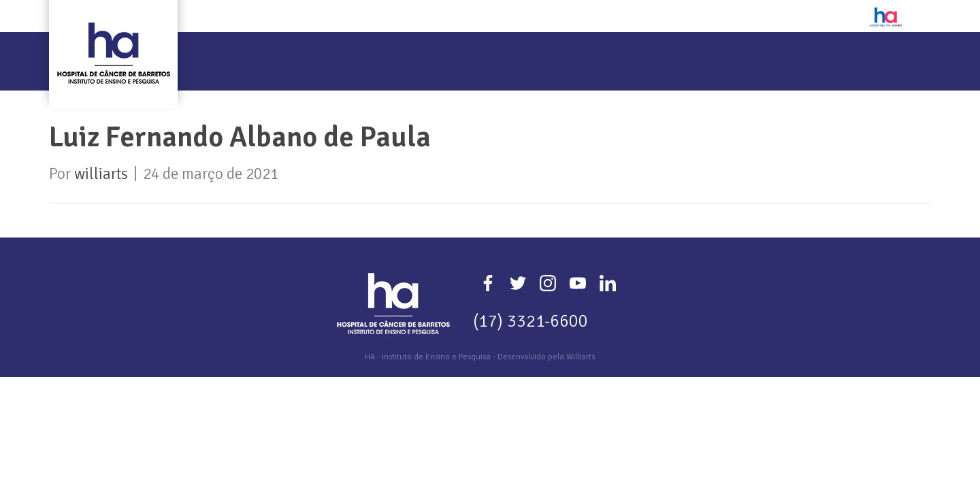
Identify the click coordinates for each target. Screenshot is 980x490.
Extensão (507, 53)
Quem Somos (270, 53)
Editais (657, 53)
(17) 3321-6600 (530, 321)
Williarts (581, 357)
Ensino (432, 53)
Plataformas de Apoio (769, 53)
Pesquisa (359, 53)
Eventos (586, 53)
